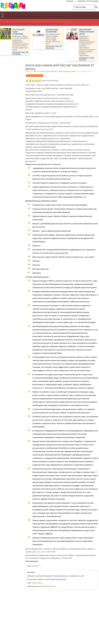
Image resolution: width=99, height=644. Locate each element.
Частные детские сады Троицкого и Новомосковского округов (55, 71)
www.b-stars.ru (37, 583)
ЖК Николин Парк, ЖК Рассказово (20, 53)
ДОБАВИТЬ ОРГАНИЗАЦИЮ (88, 1)
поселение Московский (35, 76)
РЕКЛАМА (70, 1)
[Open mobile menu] (3, 15)
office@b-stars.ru (49, 586)
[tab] (33, 567)
